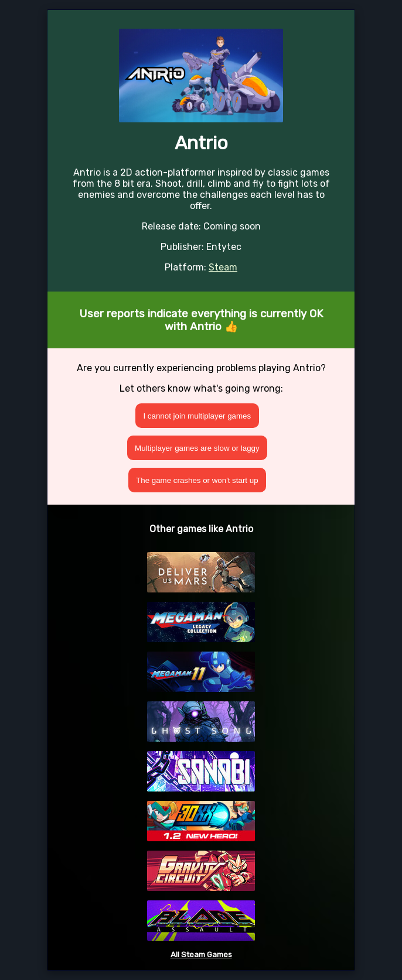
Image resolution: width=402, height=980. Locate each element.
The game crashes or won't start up (197, 480)
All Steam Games (201, 955)
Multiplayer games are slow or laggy (197, 448)
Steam (223, 267)
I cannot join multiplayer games (197, 416)
